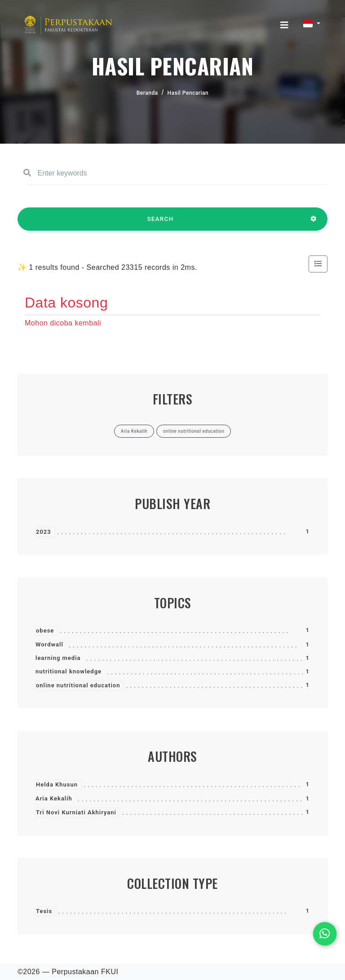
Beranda (147, 93)
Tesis (44, 911)
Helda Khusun (57, 784)
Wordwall (49, 644)
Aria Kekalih (54, 798)
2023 (44, 532)
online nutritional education (78, 685)
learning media (58, 658)
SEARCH (160, 223)
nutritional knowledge (69, 671)
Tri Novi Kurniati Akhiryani (76, 812)
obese (45, 631)
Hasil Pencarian (188, 93)
